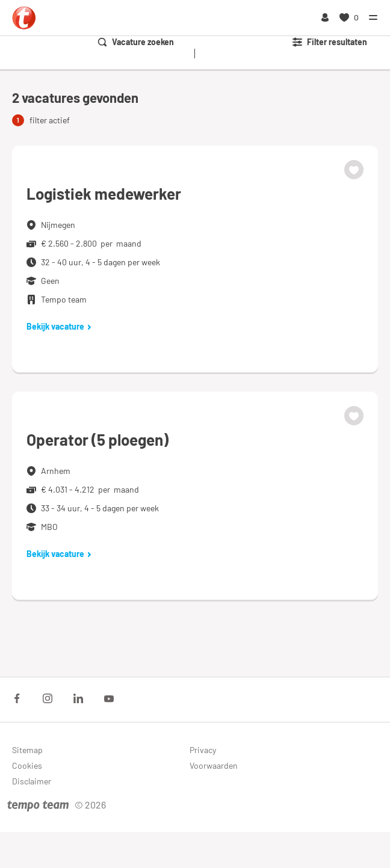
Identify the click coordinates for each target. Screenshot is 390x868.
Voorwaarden (214, 765)
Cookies (27, 765)
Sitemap (27, 750)
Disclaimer (32, 781)
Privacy (203, 750)
